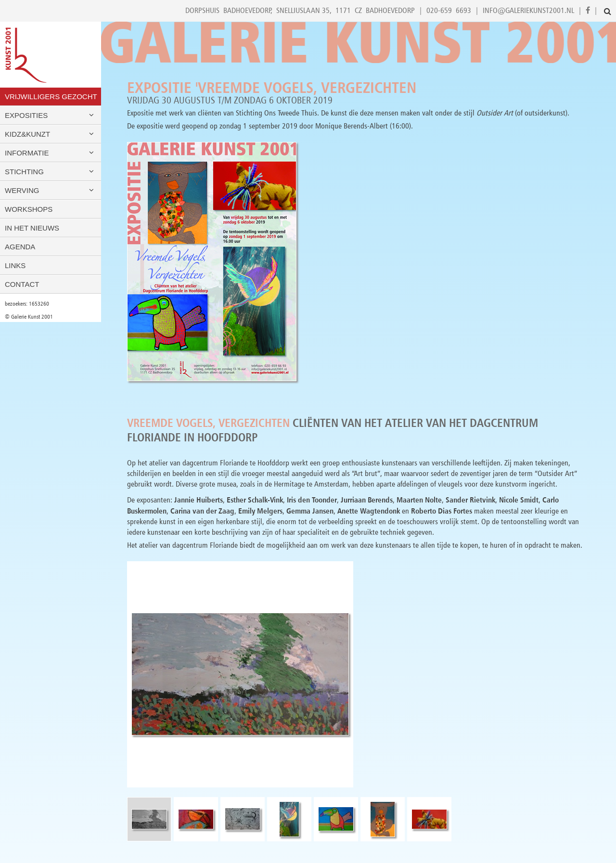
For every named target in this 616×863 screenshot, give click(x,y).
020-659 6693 (449, 10)
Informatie (51, 153)
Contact (22, 284)
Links (15, 265)
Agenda (20, 247)
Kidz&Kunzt (51, 134)
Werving (51, 190)
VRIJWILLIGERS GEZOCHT (51, 97)
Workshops (29, 209)
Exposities (51, 115)
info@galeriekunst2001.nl (528, 10)
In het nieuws (32, 228)
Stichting (51, 172)
